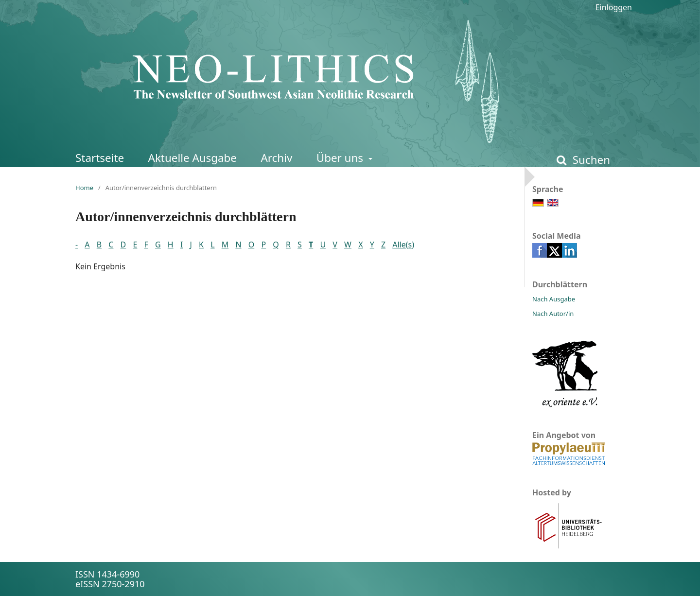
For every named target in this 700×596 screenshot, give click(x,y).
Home (84, 188)
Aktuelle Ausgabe (192, 158)
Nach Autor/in (553, 314)
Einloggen (614, 7)
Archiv (276, 158)
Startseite (100, 158)
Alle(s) (403, 245)
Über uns (341, 158)
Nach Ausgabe (554, 299)
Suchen (590, 160)
